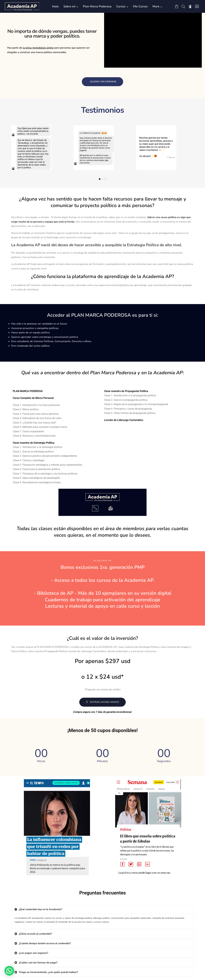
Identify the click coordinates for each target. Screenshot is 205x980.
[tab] (102, 909)
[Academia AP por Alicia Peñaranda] (22, 6)
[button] (157, 6)
